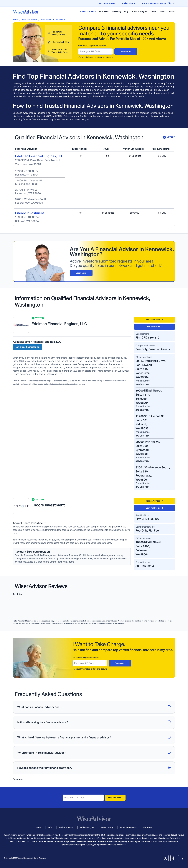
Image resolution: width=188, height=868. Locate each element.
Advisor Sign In (128, 3)
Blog (126, 12)
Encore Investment (30, 213)
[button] (94, 707)
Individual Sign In (107, 3)
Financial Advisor (88, 12)
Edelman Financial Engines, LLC (39, 156)
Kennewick (60, 20)
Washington (46, 20)
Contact (171, 12)
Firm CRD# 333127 (147, 519)
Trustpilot (18, 594)
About (154, 12)
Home (15, 20)
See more (18, 779)
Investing (117, 12)
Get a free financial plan (28, 347)
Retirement (104, 12)
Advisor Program (140, 12)
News (162, 12)
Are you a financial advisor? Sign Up (159, 3)
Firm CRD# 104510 (147, 338)
